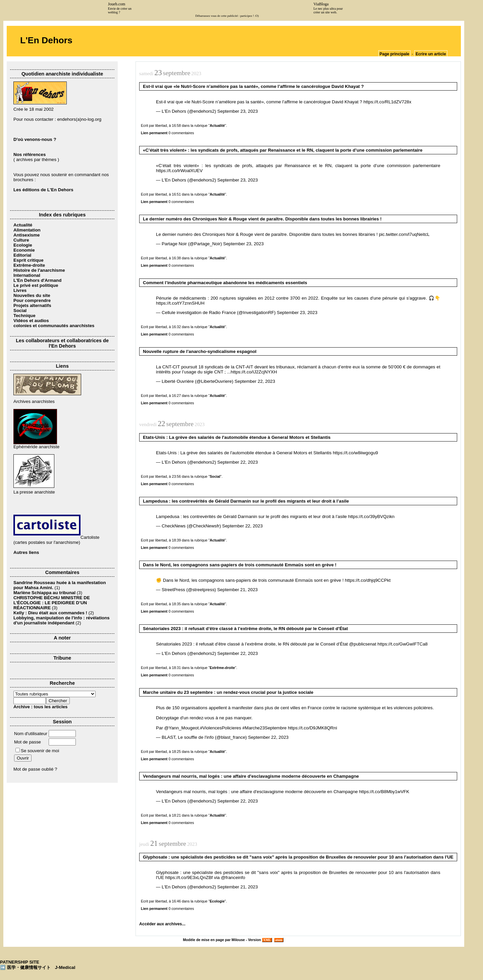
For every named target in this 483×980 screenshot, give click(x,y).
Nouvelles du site (32, 295)
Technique (24, 316)
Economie (24, 250)
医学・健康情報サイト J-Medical (41, 967)
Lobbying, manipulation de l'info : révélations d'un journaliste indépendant (62, 620)
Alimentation (27, 230)
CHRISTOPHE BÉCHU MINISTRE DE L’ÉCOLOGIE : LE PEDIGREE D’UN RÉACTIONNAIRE (52, 603)
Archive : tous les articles (41, 707)
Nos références (30, 154)
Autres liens (26, 552)
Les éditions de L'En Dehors (43, 190)
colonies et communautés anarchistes (54, 326)
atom (279, 940)
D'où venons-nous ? (35, 139)
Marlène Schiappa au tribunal (44, 593)
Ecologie (23, 245)
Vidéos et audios (31, 321)
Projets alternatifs (32, 305)
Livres (20, 290)
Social (20, 311)
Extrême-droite (29, 265)
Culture (21, 240)
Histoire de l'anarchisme (39, 270)
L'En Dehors (46, 40)
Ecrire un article (431, 54)
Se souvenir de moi (37, 751)
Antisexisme (27, 235)
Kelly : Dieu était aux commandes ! (50, 613)
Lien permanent (154, 133)
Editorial (22, 255)
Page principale (395, 54)
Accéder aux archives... (162, 924)
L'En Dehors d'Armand (37, 280)
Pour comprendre (32, 300)
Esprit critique (29, 260)
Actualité (23, 225)
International (27, 275)
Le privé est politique (36, 285)
